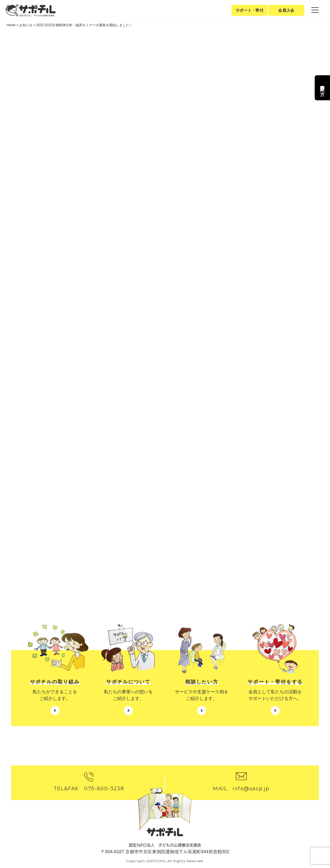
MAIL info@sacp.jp (241, 789)
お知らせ (26, 25)
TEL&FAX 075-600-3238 (89, 789)
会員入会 (286, 10)
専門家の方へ (322, 88)
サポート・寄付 (250, 10)
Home (11, 25)
